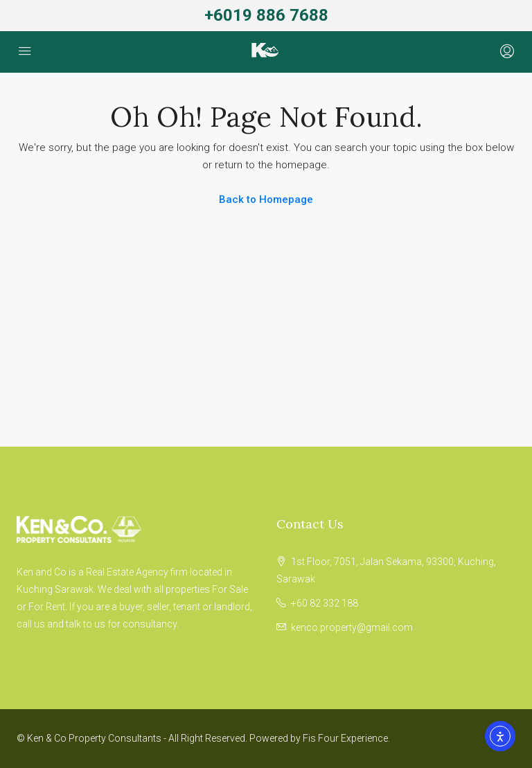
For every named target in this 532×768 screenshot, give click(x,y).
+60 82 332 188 (325, 603)
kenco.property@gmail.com (352, 627)
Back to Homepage (266, 199)
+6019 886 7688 (266, 15)
